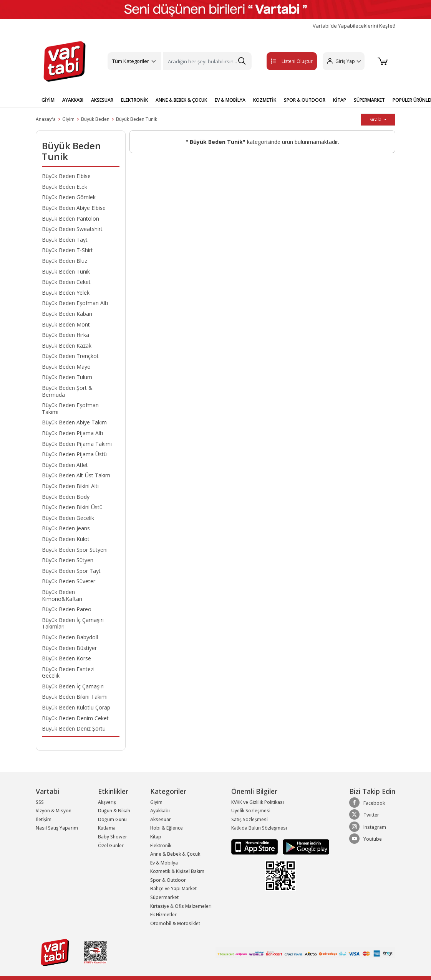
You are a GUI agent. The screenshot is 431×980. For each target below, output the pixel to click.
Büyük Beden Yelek (66, 293)
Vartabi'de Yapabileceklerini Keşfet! (354, 26)
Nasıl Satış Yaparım (57, 828)
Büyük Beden (95, 119)
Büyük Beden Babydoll (70, 637)
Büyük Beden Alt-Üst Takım (76, 475)
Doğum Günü (112, 819)
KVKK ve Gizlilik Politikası (258, 802)
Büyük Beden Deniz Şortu (74, 728)
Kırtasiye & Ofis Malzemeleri (181, 906)
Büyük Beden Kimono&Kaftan (62, 595)
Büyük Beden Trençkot (70, 356)
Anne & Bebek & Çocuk (175, 854)
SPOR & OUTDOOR (305, 100)
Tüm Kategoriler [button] (131, 61)
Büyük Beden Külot (66, 539)
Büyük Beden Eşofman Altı (75, 303)
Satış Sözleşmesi (249, 819)
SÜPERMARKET (369, 100)
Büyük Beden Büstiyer (69, 648)
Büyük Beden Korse (66, 658)
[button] (342, 61)
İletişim (44, 819)
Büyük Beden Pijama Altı (72, 433)
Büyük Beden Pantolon (70, 219)
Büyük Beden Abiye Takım (74, 422)
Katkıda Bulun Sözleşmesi (259, 828)
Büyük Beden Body (66, 497)
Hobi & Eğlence (167, 828)
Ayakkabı (160, 811)
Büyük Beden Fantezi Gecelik (68, 672)
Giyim (68, 119)
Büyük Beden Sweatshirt (72, 229)
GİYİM (48, 100)
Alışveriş (107, 802)
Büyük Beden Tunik (137, 119)
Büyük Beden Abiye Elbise (74, 208)
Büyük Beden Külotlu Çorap (76, 707)
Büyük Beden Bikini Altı (70, 486)
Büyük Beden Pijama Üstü (74, 454)
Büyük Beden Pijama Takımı (77, 444)
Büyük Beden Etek (65, 187)
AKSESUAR (102, 100)
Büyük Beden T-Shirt (67, 250)
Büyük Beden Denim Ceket (75, 718)
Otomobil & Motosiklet (175, 923)
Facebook (367, 803)
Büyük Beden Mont (66, 324)
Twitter (364, 815)
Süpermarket (164, 897)
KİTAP (340, 100)
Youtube (366, 839)
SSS (40, 802)
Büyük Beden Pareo (67, 609)
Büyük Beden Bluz (65, 261)
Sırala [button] (376, 120)
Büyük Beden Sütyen (68, 560)
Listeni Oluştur (283, 61)
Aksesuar (161, 819)
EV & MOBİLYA (230, 100)
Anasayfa (46, 119)
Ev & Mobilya (164, 863)
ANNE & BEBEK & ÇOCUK (181, 100)
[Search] (207, 61)
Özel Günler (111, 846)
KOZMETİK (265, 100)
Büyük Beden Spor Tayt (71, 571)
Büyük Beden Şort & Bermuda (67, 391)
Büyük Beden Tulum (67, 377)
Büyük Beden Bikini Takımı (75, 697)
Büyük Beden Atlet (65, 465)
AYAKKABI (73, 100)
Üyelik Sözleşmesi (251, 811)
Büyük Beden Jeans (66, 528)
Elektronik (161, 846)
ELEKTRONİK (134, 100)
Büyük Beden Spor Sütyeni (75, 550)
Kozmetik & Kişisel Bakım (177, 871)
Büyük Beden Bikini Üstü (72, 507)
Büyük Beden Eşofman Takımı (70, 408)
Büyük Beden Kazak (67, 346)
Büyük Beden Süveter (69, 581)
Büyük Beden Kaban (67, 314)
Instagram (368, 827)
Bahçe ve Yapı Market (173, 888)
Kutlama (107, 828)
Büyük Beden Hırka (65, 335)
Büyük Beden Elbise (66, 176)
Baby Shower (113, 837)
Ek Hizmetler (163, 915)
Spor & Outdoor (168, 880)
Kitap (156, 837)
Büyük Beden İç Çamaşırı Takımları (73, 623)
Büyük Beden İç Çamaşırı (73, 686)
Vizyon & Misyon (54, 811)
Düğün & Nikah (114, 811)
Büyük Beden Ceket (66, 282)
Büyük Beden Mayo (66, 367)
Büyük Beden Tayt (65, 240)
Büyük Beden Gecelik (68, 518)
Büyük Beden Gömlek (69, 197)
